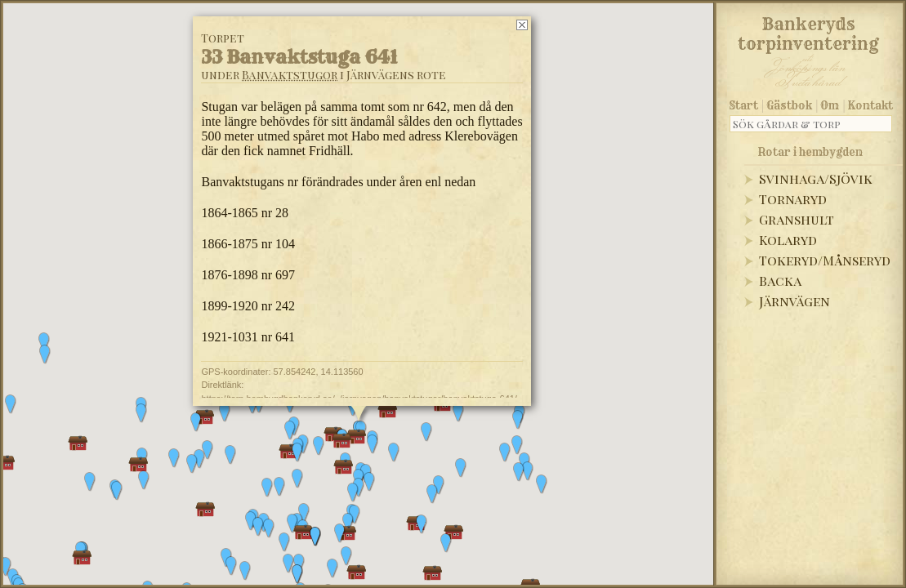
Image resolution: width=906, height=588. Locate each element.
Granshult (797, 219)
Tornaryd (793, 199)
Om (830, 105)
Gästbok (789, 105)
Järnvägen (794, 301)
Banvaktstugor (290, 75)
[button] (117, 491)
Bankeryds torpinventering (808, 31)
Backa (780, 281)
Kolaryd (788, 240)
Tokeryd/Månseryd (825, 260)
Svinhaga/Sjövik (816, 178)
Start (744, 105)
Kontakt (870, 105)
